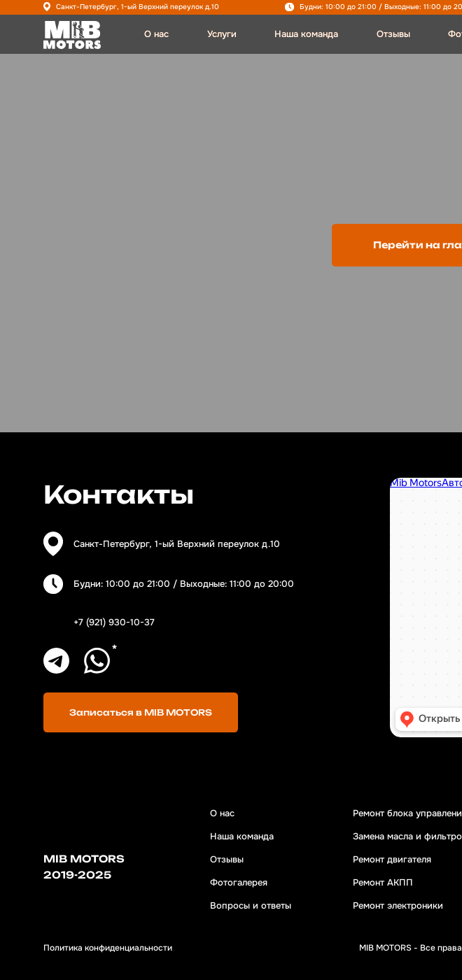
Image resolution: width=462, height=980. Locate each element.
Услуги (222, 34)
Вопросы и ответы (251, 906)
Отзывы (393, 34)
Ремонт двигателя (392, 859)
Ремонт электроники (398, 906)
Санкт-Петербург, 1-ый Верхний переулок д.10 (138, 7)
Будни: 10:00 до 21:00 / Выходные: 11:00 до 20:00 (184, 584)
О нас (156, 34)
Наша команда (306, 34)
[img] (72, 35)
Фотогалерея (239, 882)
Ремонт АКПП (383, 882)
